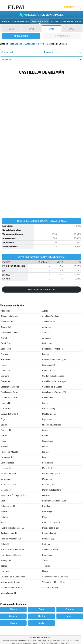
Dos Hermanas (49, 414)
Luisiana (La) (7, 468)
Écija (3, 419)
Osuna (4, 501)
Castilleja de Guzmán (10, 387)
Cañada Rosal (48, 371)
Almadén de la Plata (10, 333)
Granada (13, 616)
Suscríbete (69, 7)
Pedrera (4, 512)
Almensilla (47, 333)
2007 (72, 29)
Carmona (5, 376)
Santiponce (47, 555)
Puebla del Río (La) (51, 528)
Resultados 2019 (40, 22)
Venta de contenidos (18, 641)
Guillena (4, 446)
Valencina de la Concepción (13, 577)
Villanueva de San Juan (11, 588)
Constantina (48, 398)
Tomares (46, 566)
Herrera (46, 446)
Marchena (5, 479)
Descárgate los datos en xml (42, 290)
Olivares (46, 495)
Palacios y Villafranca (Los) (54, 501)
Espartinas (47, 419)
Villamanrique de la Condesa (55, 577)
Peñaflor (5, 517)
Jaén (70, 616)
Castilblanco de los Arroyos (54, 381)
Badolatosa (47, 343)
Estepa (4, 425)
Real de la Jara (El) (9, 533)
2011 (52, 29)
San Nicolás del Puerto (11, 555)
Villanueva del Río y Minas (54, 582)
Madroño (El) (48, 468)
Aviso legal (42, 641)
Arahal (4, 338)
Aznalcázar (47, 338)
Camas (4, 365)
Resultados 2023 (21, 22)
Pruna (3, 522)
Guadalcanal (48, 441)
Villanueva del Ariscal (10, 582)
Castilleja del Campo (10, 392)
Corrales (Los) (49, 409)
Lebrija (45, 457)
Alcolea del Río (49, 322)
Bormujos (5, 354)
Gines (3, 441)
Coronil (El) (6, 409)
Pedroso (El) (48, 512)
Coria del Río (6, 403)
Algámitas (47, 327)
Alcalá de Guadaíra (51, 316)
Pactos (54, 22)
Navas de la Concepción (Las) (14, 495)
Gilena (45, 436)
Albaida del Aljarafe (9, 316)
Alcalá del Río (7, 322)
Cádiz (41, 609)
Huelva (41, 616)
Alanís (45, 311)
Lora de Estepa (7, 463)
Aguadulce (6, 311)
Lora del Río (48, 463)
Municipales (21, 36)
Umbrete (5, 571)
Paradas (46, 506)
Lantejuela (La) (7, 457)
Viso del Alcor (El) (9, 593)
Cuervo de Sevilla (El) (10, 414)
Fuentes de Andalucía (52, 425)
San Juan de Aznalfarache (13, 550)
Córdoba (70, 609)
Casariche (5, 381)
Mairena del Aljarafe (51, 474)
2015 (31, 29)
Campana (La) (49, 365)
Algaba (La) (6, 327)
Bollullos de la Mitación (52, 349)
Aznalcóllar (6, 343)
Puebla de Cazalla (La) (52, 522)
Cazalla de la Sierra (9, 398)
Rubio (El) (5, 544)
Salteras (46, 544)
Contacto (5, 641)
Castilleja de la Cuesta (52, 387)
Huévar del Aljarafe (9, 452)
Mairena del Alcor (9, 474)
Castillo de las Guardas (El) (54, 392)
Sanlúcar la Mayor (50, 550)
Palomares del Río (9, 506)
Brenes (45, 354)
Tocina (4, 566)
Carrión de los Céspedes (53, 376)
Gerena (4, 436)
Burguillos (5, 360)
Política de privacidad (56, 641)
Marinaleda (47, 479)
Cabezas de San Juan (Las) (54, 360)
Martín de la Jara (8, 484)
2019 (11, 29)
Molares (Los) (48, 484)
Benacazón (6, 349)
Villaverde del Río (50, 588)
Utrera (45, 571)
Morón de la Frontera (52, 490)
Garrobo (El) (6, 430)
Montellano (6, 490)
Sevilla (45, 560)
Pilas (44, 517)
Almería (13, 609)
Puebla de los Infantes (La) (13, 528)
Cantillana (5, 371)
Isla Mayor (47, 452)
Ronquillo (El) (48, 539)
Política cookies (73, 641)
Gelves (45, 430)
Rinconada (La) (49, 533)
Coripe (45, 403)
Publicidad (32, 641)
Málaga (13, 623)
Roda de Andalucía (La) (11, 539)
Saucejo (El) (6, 560)
